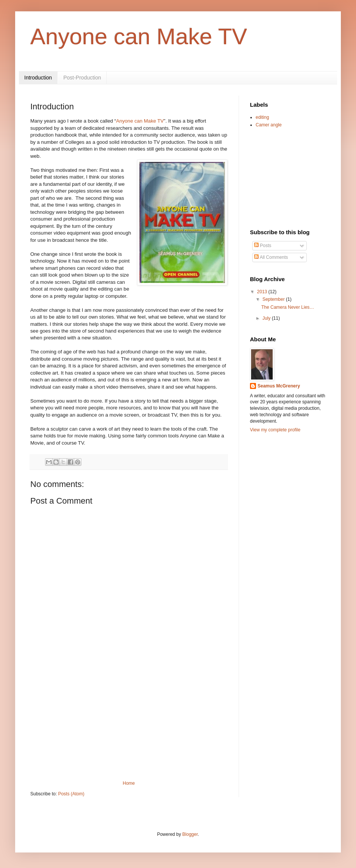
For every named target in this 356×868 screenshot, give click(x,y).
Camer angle (269, 125)
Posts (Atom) (71, 794)
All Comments (271, 257)
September (274, 299)
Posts (263, 246)
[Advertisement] (129, 724)
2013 (263, 292)
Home (129, 783)
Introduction (38, 78)
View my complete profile (275, 430)
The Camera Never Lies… (288, 307)
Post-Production (82, 78)
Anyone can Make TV (139, 37)
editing (262, 117)
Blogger (190, 834)
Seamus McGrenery (279, 386)
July (267, 318)
